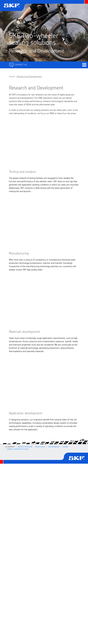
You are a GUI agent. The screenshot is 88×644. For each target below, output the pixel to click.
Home (12, 76)
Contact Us (18, 64)
